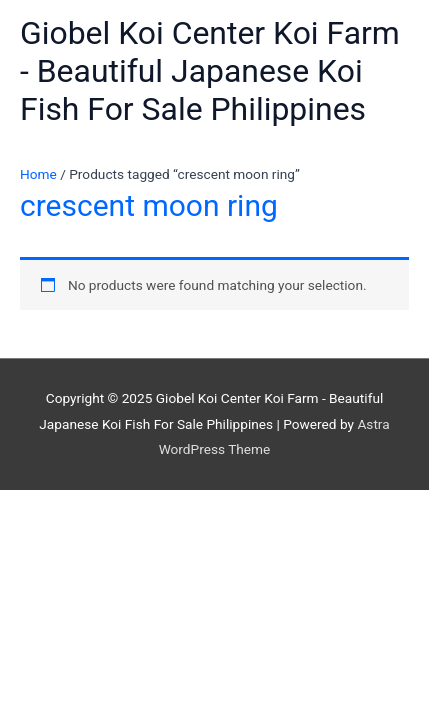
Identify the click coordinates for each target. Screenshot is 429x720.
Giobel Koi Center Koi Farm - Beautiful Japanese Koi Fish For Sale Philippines (210, 71)
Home (38, 174)
